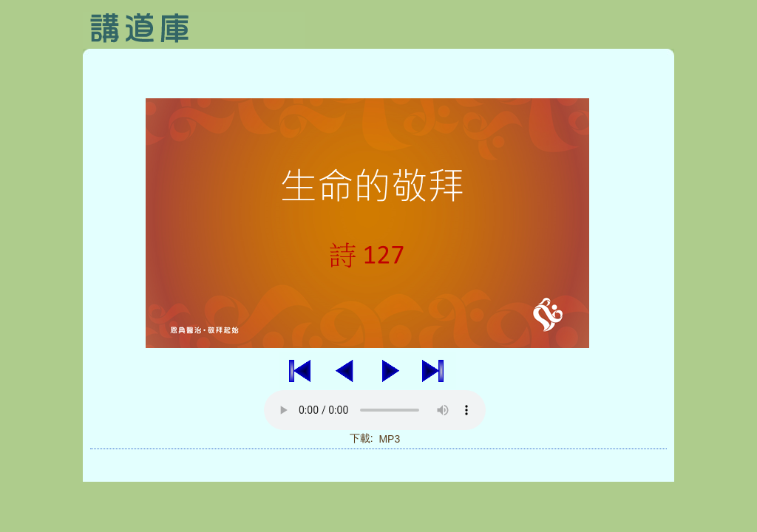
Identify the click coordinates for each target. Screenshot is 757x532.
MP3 (389, 439)
